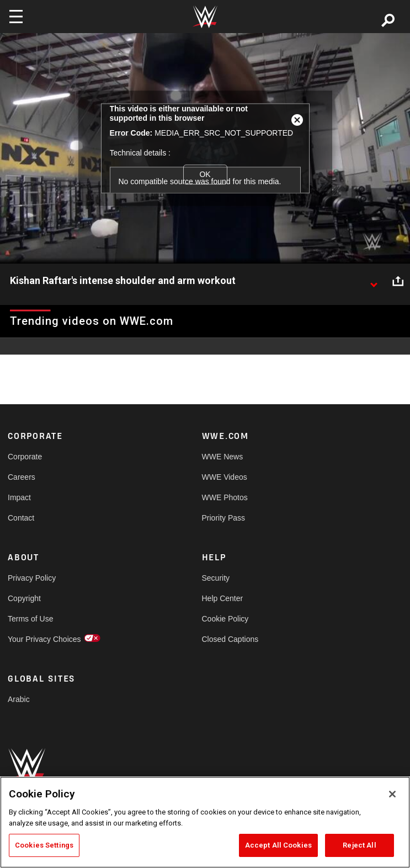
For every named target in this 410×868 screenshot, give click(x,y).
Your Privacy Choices (44, 639)
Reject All (359, 845)
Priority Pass (224, 518)
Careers (22, 477)
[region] (205, 822)
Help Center (223, 598)
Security (216, 578)
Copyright (24, 598)
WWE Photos (225, 497)
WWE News (223, 457)
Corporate (25, 457)
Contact (21, 518)
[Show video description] (374, 281)
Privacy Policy (32, 578)
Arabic (19, 699)
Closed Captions (230, 639)
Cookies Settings (44, 845)
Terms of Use (30, 619)
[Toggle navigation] (16, 17)
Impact (19, 497)
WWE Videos (225, 477)
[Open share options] (398, 281)
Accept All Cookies (278, 845)
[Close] (392, 794)
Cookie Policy (225, 619)
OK (205, 174)
